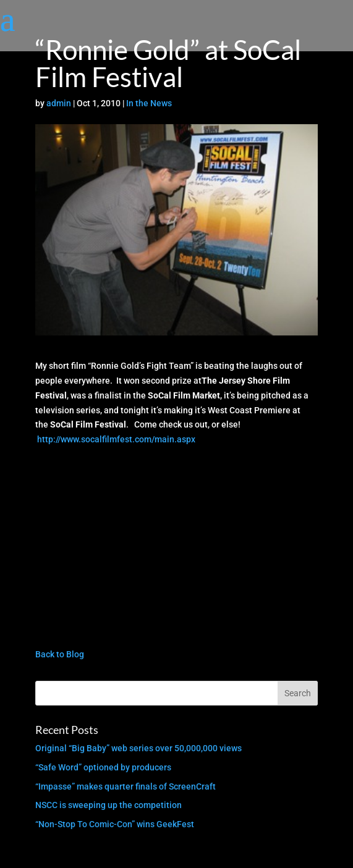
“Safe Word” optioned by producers (103, 767)
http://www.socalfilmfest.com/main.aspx (116, 439)
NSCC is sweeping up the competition (108, 805)
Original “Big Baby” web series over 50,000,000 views (138, 748)
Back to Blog (60, 654)
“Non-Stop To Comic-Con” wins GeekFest (115, 824)
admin (59, 103)
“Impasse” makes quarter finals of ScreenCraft (125, 786)
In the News (149, 103)
